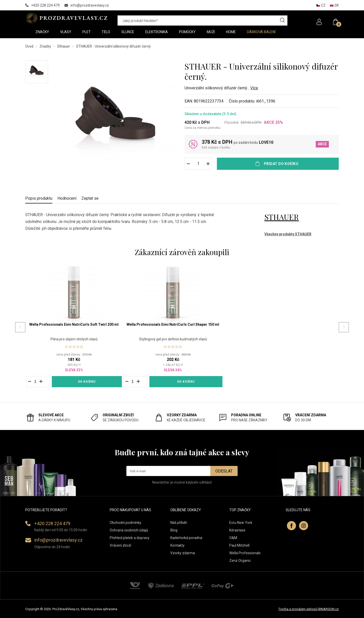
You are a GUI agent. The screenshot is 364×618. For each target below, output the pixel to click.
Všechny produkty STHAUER (288, 234)
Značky (45, 46)
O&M (233, 538)
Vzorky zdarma (183, 553)
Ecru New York (241, 523)
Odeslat (224, 471)
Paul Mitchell (239, 545)
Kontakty (177, 545)
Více (254, 88)
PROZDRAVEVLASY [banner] (66, 18)
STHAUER (282, 217)
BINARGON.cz (328, 609)
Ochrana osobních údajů (129, 530)
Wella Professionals (245, 553)
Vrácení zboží (120, 545)
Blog (174, 530)
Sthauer (64, 46)
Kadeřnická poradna (186, 538)
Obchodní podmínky (126, 523)
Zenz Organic (240, 561)
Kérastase (237, 530)
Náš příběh (179, 523)
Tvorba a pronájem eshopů (298, 609)
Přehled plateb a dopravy (130, 538)
